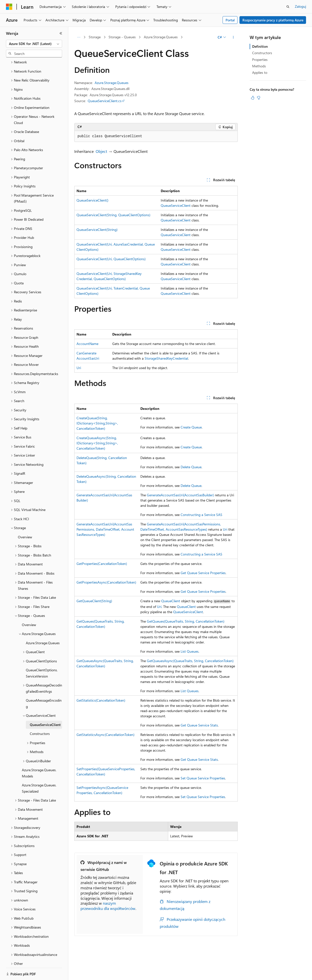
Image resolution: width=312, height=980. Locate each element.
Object (101, 151)
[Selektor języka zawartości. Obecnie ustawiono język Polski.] (16, 972)
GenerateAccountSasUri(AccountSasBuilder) (180, 495)
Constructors (262, 53)
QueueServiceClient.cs (105, 101)
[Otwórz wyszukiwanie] (288, 7)
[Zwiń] (61, 33)
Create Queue (191, 427)
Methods (259, 66)
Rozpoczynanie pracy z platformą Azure (273, 20)
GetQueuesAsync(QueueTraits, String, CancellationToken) (190, 661)
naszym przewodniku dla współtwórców (108, 906)
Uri (79, 368)
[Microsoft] (9, 7)
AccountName (87, 344)
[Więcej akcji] (233, 37)
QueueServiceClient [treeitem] (45, 700)
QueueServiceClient (176, 205)
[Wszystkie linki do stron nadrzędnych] (79, 37)
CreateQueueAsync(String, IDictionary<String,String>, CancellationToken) (97, 443)
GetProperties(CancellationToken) (102, 564)
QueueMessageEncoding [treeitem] (44, 679)
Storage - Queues (122, 37)
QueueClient (171, 601)
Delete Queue (191, 467)
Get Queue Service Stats (199, 725)
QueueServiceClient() (92, 200)
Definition (260, 46)
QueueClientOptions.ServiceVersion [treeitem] (42, 649)
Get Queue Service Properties (203, 573)
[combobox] (34, 44)
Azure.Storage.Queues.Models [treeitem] (39, 749)
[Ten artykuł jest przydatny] (253, 98)
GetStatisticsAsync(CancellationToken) (105, 735)
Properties (260, 60)
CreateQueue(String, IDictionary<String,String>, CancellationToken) (97, 423)
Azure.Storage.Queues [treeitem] (43, 618)
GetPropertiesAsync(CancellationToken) (106, 582)
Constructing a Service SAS (201, 515)
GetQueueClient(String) (94, 601)
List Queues (190, 651)
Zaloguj (300, 6)
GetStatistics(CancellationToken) (101, 700)
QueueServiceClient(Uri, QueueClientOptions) (111, 259)
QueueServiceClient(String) (97, 230)
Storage (95, 37)
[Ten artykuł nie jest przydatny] (259, 98)
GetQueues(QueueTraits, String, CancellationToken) (186, 621)
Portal (230, 20)
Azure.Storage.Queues (161, 37)
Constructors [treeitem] (40, 709)
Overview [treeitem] (25, 513)
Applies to (260, 72)
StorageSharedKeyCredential (166, 358)
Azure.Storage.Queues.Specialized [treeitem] (39, 764)
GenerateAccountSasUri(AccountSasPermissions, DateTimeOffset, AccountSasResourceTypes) (105, 529)
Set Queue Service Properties (203, 778)
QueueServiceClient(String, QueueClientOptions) (113, 215)
